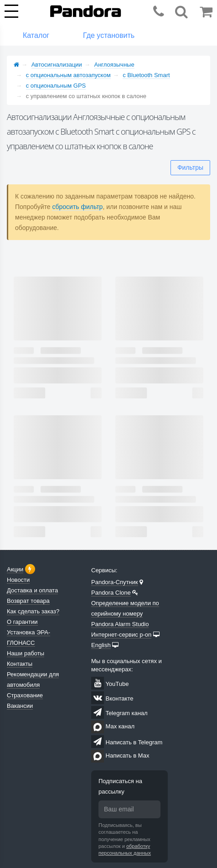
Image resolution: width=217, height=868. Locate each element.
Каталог (36, 35)
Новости (18, 580)
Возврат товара (28, 601)
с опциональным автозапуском (68, 75)
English (101, 645)
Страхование (25, 695)
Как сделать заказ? (33, 611)
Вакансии (20, 706)
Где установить (109, 35)
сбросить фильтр (77, 207)
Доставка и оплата (32, 590)
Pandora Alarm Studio (120, 624)
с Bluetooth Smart (146, 75)
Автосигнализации (57, 65)
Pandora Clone (111, 593)
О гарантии (22, 622)
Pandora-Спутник (115, 582)
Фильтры (190, 167)
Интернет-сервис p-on (121, 635)
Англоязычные (114, 65)
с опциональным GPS (56, 86)
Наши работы (26, 653)
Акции (15, 569)
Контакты (20, 664)
